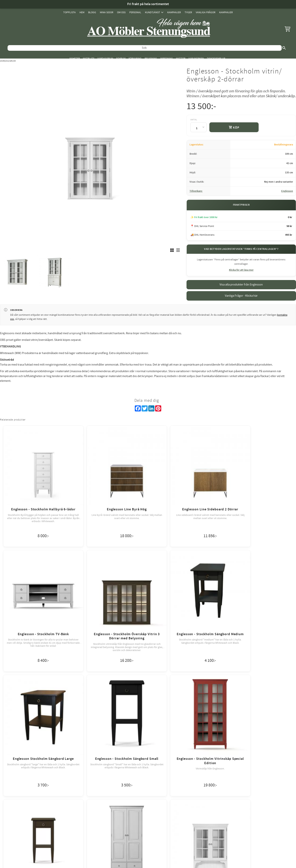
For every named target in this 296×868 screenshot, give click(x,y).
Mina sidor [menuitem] (107, 12)
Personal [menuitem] (135, 12)
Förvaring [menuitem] (135, 58)
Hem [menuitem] (82, 12)
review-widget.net (153, 769)
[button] (288, 29)
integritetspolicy (169, 738)
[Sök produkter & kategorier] (145, 48)
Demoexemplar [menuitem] (216, 58)
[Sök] (284, 48)
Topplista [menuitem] (69, 12)
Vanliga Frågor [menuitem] (206, 12)
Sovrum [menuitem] (121, 58)
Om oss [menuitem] (121, 12)
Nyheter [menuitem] (75, 58)
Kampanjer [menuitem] (174, 12)
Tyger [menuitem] (188, 12)
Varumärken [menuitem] (196, 58)
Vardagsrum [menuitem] (105, 58)
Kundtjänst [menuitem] (153, 12)
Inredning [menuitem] (166, 58)
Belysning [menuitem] (151, 58)
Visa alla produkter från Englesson (241, 285)
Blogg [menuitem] (92, 12)
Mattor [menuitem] (181, 58)
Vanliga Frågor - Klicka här (241, 296)
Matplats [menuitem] (89, 58)
